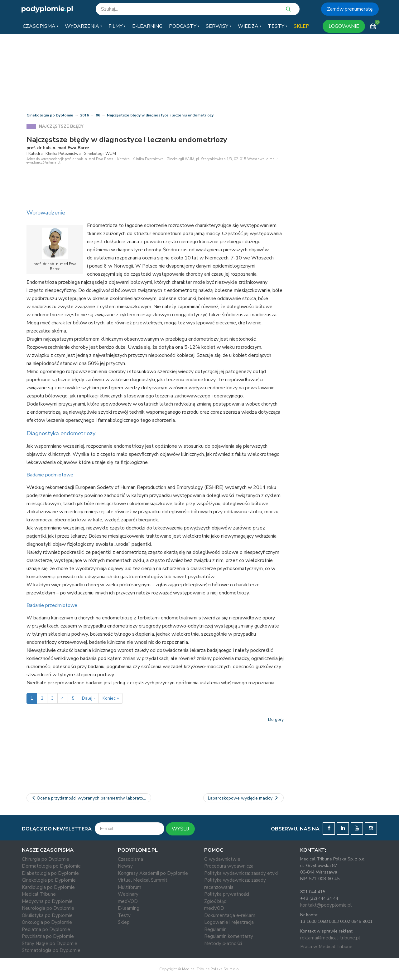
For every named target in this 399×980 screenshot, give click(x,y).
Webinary (128, 894)
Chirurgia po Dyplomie (46, 859)
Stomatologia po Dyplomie (51, 950)
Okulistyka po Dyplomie (47, 915)
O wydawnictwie (222, 859)
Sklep (124, 922)
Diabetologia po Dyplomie (50, 873)
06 (98, 115)
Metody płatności (223, 943)
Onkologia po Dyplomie (47, 922)
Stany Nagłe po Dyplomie (50, 943)
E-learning (129, 908)
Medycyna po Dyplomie (47, 901)
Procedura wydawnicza (229, 866)
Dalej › (88, 698)
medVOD (128, 901)
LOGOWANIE (344, 26)
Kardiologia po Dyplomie (48, 887)
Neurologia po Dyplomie (48, 908)
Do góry (276, 719)
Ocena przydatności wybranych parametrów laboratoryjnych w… (91, 798)
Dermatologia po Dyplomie (51, 866)
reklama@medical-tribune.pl (330, 938)
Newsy (125, 866)
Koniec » (111, 698)
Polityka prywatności (227, 894)
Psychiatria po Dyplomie (48, 936)
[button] (41, 26)
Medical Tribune (39, 894)
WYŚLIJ (180, 829)
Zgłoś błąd (215, 901)
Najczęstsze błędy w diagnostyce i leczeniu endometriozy (160, 115)
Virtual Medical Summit (143, 880)
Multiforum (130, 887)
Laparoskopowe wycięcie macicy (244, 798)
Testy (124, 915)
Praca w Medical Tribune (326, 947)
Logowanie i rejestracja (229, 922)
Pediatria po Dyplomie (46, 929)
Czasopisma (130, 859)
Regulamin (215, 929)
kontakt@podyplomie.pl (326, 905)
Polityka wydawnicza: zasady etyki (241, 873)
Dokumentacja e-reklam (230, 915)
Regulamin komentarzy (229, 936)
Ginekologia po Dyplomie (50, 115)
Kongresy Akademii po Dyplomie (153, 873)
